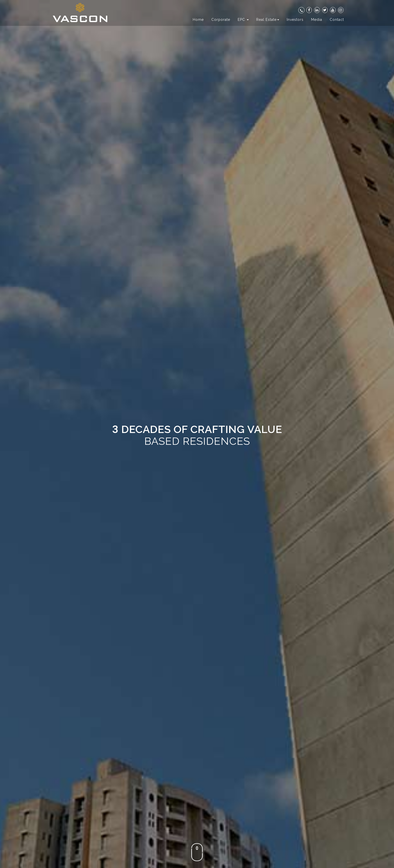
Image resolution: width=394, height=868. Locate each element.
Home (198, 20)
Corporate (221, 20)
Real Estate (268, 20)
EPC (243, 20)
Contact (337, 20)
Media (317, 20)
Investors (295, 20)
